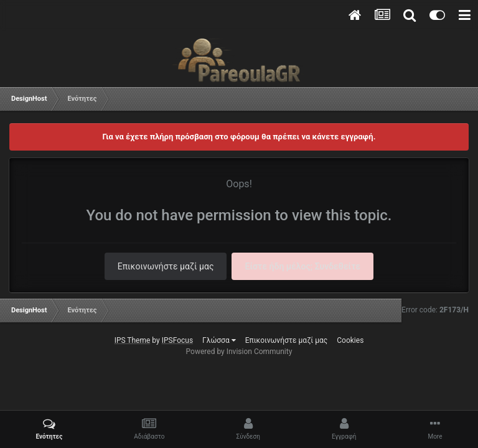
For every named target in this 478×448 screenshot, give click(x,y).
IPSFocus (177, 340)
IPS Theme (133, 340)
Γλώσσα (219, 340)
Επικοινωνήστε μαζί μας (166, 266)
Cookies (350, 340)
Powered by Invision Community (239, 352)
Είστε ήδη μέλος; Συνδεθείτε (302, 266)
